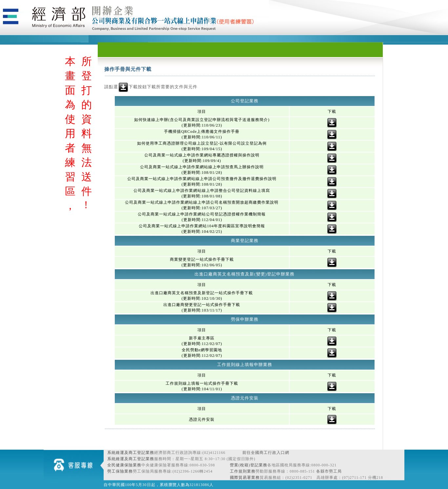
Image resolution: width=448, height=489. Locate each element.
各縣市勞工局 (329, 471)
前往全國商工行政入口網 (266, 453)
